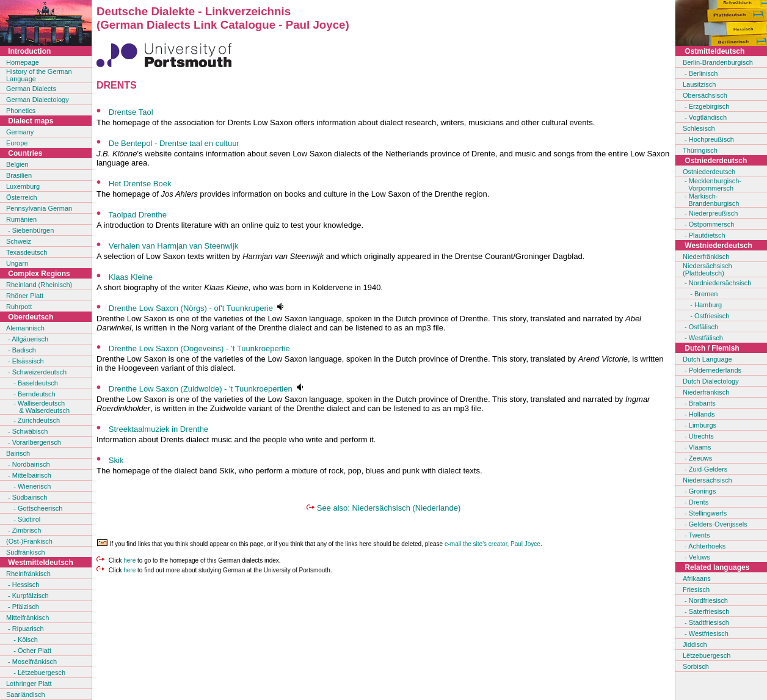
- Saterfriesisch (706, 611)
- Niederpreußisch (710, 213)
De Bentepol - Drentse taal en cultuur (174, 143)
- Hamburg (702, 305)
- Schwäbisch (27, 431)
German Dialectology (38, 100)
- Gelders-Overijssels (715, 524)
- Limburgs (700, 425)
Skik (116, 460)
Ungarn (17, 263)
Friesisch (696, 589)
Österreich (22, 197)
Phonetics (21, 111)
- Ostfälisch (700, 327)
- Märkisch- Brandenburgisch (711, 200)
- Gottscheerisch (34, 508)
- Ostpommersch (708, 224)
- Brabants (699, 403)
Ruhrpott (19, 307)
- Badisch (21, 350)
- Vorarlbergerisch (34, 442)
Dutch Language (707, 359)
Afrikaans (697, 578)
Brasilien (19, 175)
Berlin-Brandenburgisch (718, 62)
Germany (20, 132)
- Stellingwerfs (705, 513)
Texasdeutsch (27, 252)
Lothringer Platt (29, 684)
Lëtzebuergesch (707, 655)
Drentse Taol (131, 112)
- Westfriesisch (706, 633)
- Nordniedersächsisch (717, 283)
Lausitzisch (699, 84)
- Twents (696, 535)
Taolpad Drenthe (138, 215)
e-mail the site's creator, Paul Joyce (493, 544)
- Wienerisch (28, 486)
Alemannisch (25, 328)
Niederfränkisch (706, 257)
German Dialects (31, 89)
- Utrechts (698, 436)
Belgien (17, 164)
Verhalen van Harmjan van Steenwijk (173, 246)
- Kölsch (22, 640)
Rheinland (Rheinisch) (39, 285)
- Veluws (696, 557)
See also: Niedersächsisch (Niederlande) (389, 508)
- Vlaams (697, 447)
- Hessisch (23, 585)
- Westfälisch (703, 338)
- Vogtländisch (705, 117)
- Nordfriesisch (705, 600)
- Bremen (700, 294)
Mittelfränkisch (27, 618)
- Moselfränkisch (31, 662)
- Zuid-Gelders (705, 469)
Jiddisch (695, 644)
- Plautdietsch (704, 235)
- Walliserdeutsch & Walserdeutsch (38, 407)
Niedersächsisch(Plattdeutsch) (707, 269)
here (129, 560)
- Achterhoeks (704, 546)
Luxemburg (23, 186)
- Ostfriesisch (706, 316)
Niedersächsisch (707, 480)
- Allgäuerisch (27, 339)
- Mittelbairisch (29, 475)
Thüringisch (700, 150)
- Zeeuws (697, 458)
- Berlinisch (700, 73)
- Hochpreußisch (708, 139)
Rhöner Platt (25, 296)
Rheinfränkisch (28, 574)
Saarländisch (26, 695)
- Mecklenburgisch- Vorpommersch (712, 184)
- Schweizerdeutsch (36, 372)
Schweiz (19, 241)
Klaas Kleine (131, 277)
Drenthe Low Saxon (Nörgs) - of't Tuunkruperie (191, 308)
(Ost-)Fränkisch (29, 541)
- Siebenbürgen (30, 230)
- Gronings (699, 491)
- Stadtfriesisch (706, 622)
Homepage (23, 62)
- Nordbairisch (28, 464)
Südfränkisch (26, 552)
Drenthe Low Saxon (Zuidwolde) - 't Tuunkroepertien (201, 389)
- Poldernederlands (712, 370)
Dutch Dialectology (711, 381)
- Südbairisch (27, 497)
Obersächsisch (705, 95)
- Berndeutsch (31, 394)
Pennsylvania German (39, 208)
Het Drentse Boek (140, 184)
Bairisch (18, 453)
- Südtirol (23, 519)
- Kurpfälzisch (27, 596)
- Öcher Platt (29, 651)
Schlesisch (699, 128)
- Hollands (699, 414)
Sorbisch (696, 666)
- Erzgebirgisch (706, 106)
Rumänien (21, 219)
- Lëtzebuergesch (36, 673)
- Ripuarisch (25, 629)
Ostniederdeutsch (709, 172)
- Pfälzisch (23, 607)
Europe (17, 143)
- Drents (696, 502)
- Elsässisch (25, 361)
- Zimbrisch (24, 530)
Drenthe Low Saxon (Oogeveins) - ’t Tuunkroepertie (199, 348)
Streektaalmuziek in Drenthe (158, 429)
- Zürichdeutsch (33, 420)
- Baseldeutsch (32, 383)
